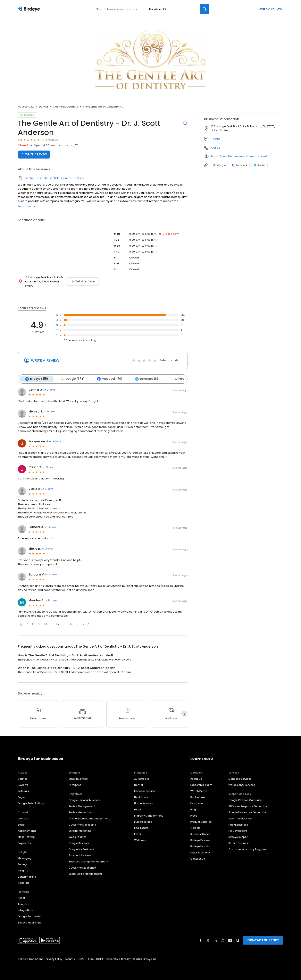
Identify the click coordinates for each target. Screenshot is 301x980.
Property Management (149, 815)
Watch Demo (199, 790)
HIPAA (90, 958)
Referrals (23, 790)
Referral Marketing (80, 830)
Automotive (142, 778)
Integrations (26, 910)
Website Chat (78, 836)
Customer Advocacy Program (247, 849)
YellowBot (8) (144, 379)
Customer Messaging (82, 824)
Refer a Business (239, 842)
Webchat (24, 818)
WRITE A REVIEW (45, 360)
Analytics (24, 904)
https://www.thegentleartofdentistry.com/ (239, 156)
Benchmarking (27, 876)
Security (70, 958)
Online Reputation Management (89, 818)
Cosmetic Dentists (65, 107)
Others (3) (176, 379)
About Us (196, 778)
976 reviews (51, 140)
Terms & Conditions (31, 958)
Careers (195, 827)
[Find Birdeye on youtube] (230, 940)
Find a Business (238, 824)
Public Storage (143, 821)
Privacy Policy (54, 958)
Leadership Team (201, 784)
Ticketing (24, 882)
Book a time (198, 797)
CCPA (100, 958)
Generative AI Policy (118, 958)
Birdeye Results (200, 846)
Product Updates (201, 821)
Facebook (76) (107, 379)
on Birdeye (49, 389)
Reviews (23, 784)
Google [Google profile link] (219, 165)
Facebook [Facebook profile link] (240, 165)
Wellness (140, 840)
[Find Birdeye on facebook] (201, 940)
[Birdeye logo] (30, 9)
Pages (22, 797)
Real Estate (141, 827)
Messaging (25, 858)
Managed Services (240, 778)
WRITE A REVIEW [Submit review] (34, 154)
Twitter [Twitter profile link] (260, 165)
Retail (138, 833)
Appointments (27, 830)
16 (82, 624)
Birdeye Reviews (200, 840)
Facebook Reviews (80, 855)
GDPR (81, 958)
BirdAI (21, 897)
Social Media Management (85, 873)
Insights (23, 870)
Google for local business (85, 799)
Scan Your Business (241, 818)
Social (22, 824)
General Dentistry (73, 178)
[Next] (184, 713)
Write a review (270, 9)
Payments (24, 842)
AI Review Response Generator (248, 806)
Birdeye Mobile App (30, 922)
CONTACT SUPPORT (263, 940)
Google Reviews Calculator (245, 799)
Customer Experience (82, 867)
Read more (27, 206)
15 (76, 624)
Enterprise (75, 784)
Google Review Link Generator (247, 812)
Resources (197, 803)
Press (194, 815)
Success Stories (200, 833)
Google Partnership (30, 916)
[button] (21, 624)
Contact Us (198, 858)
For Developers (238, 830)
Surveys (23, 864)
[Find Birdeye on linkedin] (215, 940)
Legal (137, 809)
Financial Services (145, 790)
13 (64, 624)
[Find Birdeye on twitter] (208, 940)
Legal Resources (200, 852)
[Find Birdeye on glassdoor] (238, 940)
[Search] (205, 9)
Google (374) (71, 379)
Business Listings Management (89, 861)
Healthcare (141, 797)
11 (52, 624)
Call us (216, 148)
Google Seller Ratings (31, 803)
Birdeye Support (239, 836)
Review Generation (81, 812)
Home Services (144, 803)
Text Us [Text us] (216, 139)
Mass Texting (26, 836)
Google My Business (81, 849)
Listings (23, 778)
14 (70, 624)
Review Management (82, 806)
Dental (43, 107)
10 (45, 624)
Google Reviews (79, 842)
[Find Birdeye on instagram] (223, 940)
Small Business (78, 778)
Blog (193, 809)
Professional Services (242, 784)
